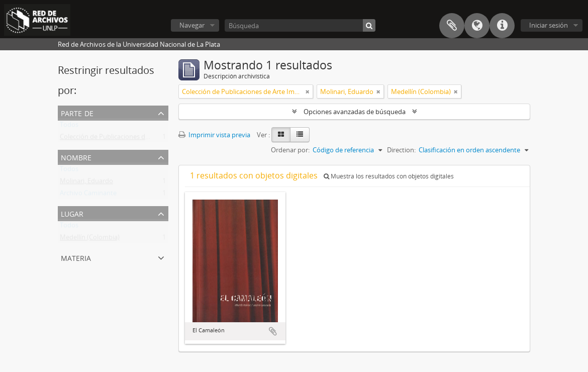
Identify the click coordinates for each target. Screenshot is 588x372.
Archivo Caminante (88, 195)
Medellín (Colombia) (90, 239)
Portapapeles (452, 26)
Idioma (477, 26)
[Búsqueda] (300, 25)
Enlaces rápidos (502, 26)
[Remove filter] (308, 91)
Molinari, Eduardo (86, 183)
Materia (76, 257)
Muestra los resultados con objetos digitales (389, 176)
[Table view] (300, 135)
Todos (69, 127)
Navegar (192, 25)
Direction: (401, 150)
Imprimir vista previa (214, 135)
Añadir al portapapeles (273, 331)
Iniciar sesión (549, 25)
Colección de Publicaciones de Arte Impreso (125, 139)
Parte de (77, 112)
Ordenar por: (290, 150)
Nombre (76, 157)
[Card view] (281, 135)
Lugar (72, 213)
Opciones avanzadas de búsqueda (355, 112)
